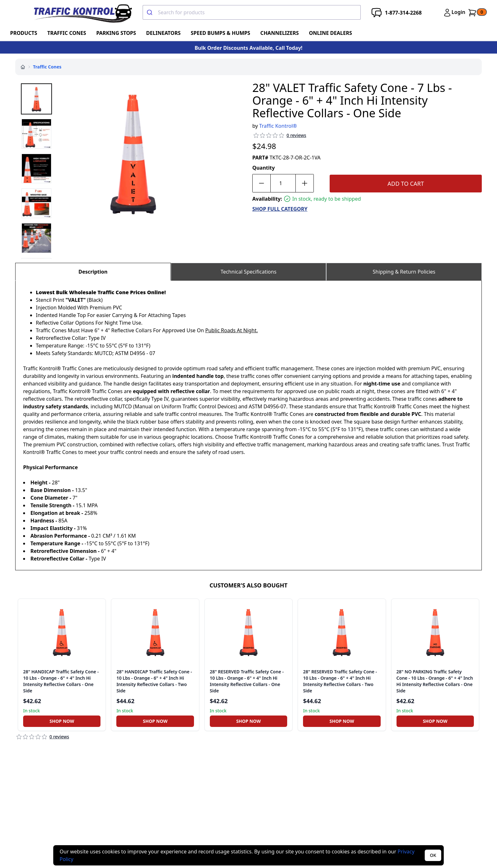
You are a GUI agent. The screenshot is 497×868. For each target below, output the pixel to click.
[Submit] (150, 12)
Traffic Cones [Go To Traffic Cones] (67, 33)
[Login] (454, 13)
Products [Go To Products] (24, 33)
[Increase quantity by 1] (305, 183)
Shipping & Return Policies (404, 272)
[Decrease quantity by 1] (261, 183)
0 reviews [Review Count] (296, 135)
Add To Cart (406, 184)
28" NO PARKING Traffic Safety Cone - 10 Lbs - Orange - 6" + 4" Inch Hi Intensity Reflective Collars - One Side (435, 681)
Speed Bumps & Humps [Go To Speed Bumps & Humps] (221, 33)
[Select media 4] (36, 203)
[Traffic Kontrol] (82, 13)
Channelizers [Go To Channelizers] (279, 33)
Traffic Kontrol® (278, 126)
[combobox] (252, 12)
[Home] (23, 67)
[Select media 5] (36, 238)
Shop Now (62, 721)
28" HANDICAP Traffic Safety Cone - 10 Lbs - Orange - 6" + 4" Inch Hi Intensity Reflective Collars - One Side (61, 681)
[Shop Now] (62, 721)
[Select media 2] (36, 134)
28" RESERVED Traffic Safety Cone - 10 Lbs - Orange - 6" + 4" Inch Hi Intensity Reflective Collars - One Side (247, 681)
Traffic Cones (47, 67)
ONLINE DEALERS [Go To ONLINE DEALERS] (331, 33)
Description (93, 272)
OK (433, 855)
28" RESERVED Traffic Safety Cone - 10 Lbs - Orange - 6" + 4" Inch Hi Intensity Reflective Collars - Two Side (340, 681)
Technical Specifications (248, 272)
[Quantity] (283, 183)
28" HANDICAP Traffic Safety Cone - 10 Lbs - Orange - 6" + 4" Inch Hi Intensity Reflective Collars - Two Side (154, 681)
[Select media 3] (36, 169)
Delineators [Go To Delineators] (163, 33)
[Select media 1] (36, 99)
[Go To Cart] (477, 13)
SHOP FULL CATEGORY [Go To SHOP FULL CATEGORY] (280, 209)
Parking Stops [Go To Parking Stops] (116, 33)
